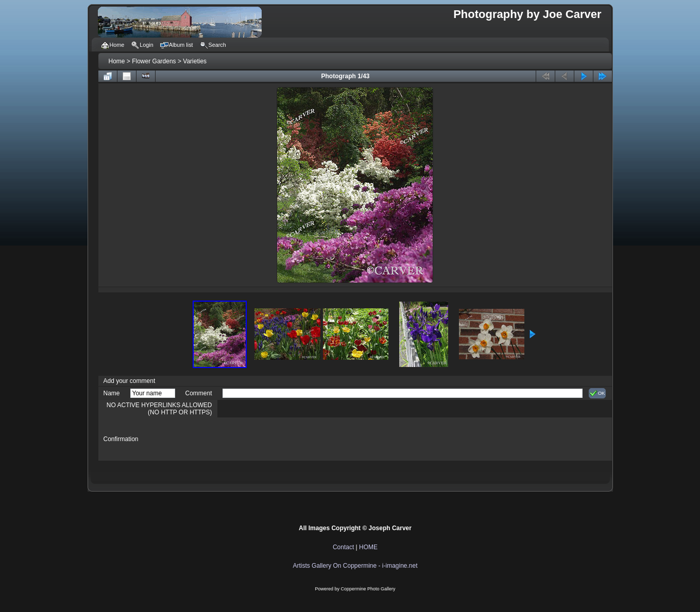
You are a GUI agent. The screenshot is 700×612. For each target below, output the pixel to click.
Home (117, 61)
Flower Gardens (154, 61)
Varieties (195, 61)
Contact (343, 547)
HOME (368, 547)
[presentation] (301, 439)
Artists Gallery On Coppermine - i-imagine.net (355, 566)
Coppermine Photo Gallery (368, 589)
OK (597, 393)
